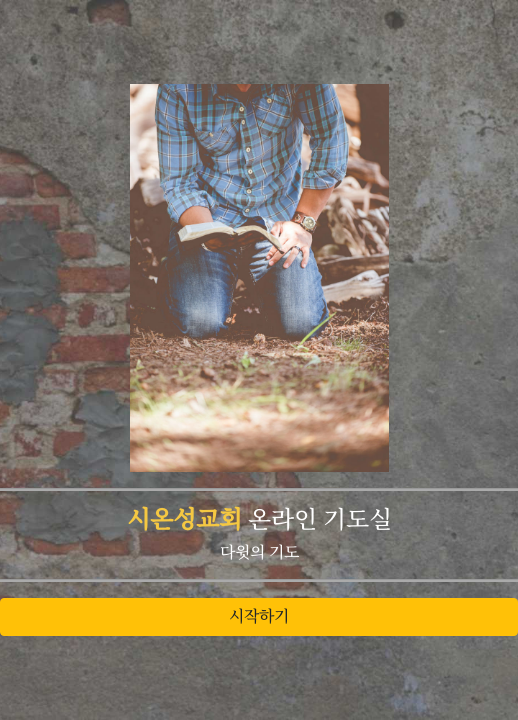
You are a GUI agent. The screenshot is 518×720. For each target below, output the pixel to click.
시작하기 (259, 617)
